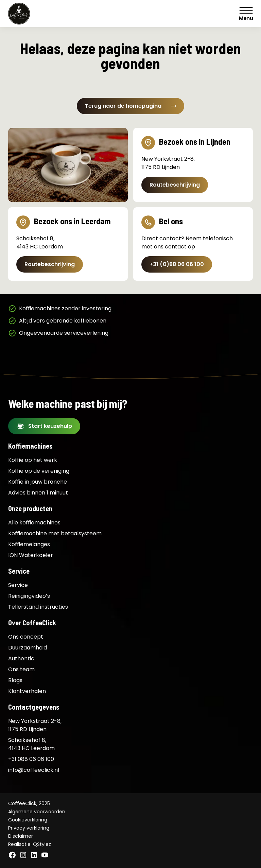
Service (19, 571)
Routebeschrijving (175, 185)
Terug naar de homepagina (130, 106)
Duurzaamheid (28, 648)
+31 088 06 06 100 (31, 759)
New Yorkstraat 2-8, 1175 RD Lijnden (35, 725)
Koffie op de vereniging (39, 471)
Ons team (21, 669)
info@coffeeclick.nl (34, 770)
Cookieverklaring (28, 820)
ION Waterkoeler (31, 555)
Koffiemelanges (29, 544)
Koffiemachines (30, 446)
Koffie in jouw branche (38, 482)
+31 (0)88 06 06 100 (177, 264)
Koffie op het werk (33, 460)
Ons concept (26, 637)
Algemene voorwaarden (37, 812)
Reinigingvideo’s (29, 596)
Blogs (15, 680)
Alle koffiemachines (34, 523)
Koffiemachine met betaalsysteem (55, 533)
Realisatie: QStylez (30, 844)
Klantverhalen (27, 691)
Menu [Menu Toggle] (246, 14)
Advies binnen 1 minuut (38, 493)
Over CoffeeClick (32, 623)
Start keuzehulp (50, 426)
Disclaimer (21, 836)
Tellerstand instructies (38, 607)
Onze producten (30, 508)
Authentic (21, 658)
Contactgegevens (34, 707)
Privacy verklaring (29, 828)
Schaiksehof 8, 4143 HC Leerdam (31, 744)
